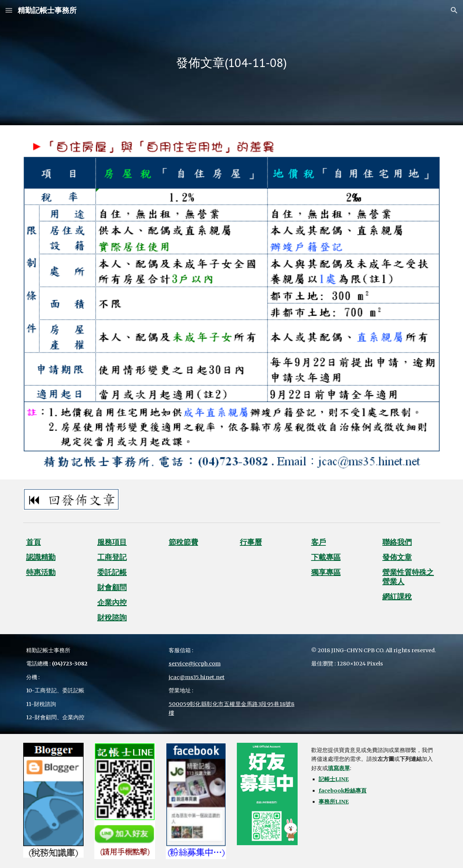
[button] (9, 10)
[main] (231, 63)
